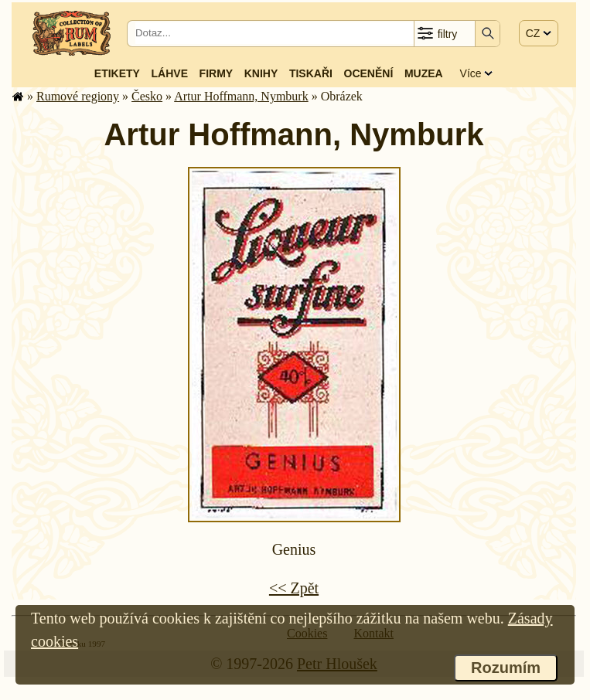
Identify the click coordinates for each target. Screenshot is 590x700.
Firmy (217, 73)
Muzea (424, 73)
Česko (147, 96)
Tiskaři (311, 73)
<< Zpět (294, 588)
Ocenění (369, 73)
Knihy (261, 73)
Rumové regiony (78, 96)
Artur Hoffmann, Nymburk (241, 96)
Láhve (170, 73)
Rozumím (506, 668)
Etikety (117, 73)
